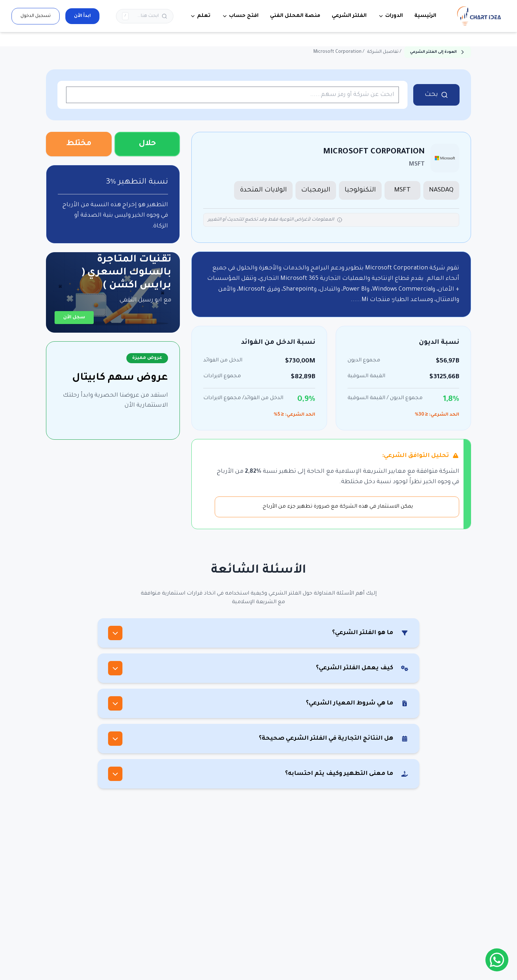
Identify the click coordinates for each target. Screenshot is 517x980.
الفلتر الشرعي (349, 16)
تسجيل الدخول (36, 16)
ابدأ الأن (82, 16)
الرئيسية (425, 16)
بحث (436, 95)
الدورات (390, 16)
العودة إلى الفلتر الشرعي (438, 52)
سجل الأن (74, 318)
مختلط (79, 144)
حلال (147, 144)
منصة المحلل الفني (295, 16)
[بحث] (145, 16)
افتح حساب (240, 16)
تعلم (200, 16)
